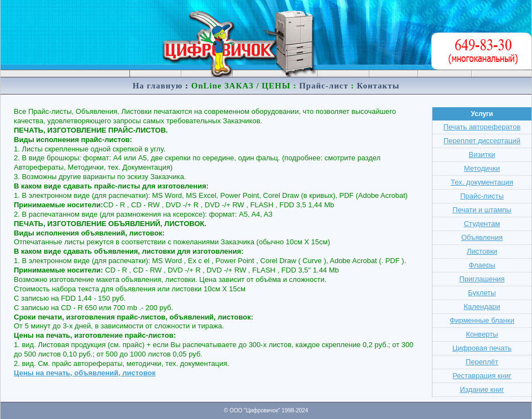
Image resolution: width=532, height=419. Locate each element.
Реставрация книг (482, 376)
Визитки (482, 154)
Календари (482, 307)
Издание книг (482, 389)
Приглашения (482, 279)
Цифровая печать (482, 348)
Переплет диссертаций (482, 141)
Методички (482, 168)
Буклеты (482, 293)
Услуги (482, 114)
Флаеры (482, 265)
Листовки (482, 251)
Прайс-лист (324, 86)
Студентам (482, 224)
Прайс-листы (482, 196)
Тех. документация (482, 182)
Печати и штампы (482, 210)
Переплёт (482, 362)
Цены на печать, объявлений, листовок (85, 373)
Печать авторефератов (482, 127)
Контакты (378, 86)
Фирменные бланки (482, 320)
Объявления (482, 237)
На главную (158, 86)
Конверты (482, 334)
